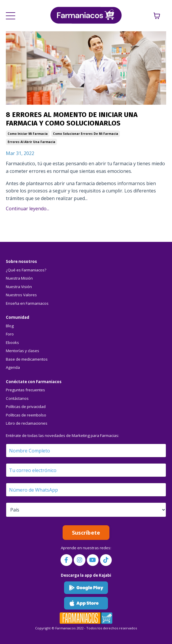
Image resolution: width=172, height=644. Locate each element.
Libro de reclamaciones (27, 423)
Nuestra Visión (19, 287)
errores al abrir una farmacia (31, 142)
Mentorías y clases (23, 351)
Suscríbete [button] (86, 533)
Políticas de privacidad (26, 407)
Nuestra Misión (19, 278)
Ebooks (12, 342)
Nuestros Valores (21, 295)
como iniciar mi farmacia (28, 134)
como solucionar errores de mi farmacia (86, 134)
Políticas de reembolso (26, 415)
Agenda (13, 367)
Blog (10, 326)
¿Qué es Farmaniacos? (26, 270)
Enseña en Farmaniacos (27, 303)
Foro (10, 334)
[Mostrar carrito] (157, 16)
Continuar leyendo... (27, 209)
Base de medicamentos (27, 359)
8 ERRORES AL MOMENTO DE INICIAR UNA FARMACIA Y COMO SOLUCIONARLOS (72, 119)
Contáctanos (17, 398)
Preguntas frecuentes (25, 390)
